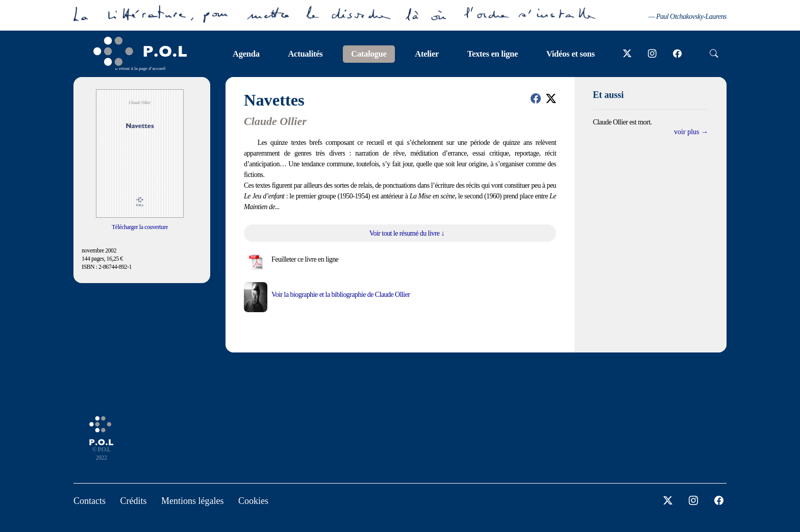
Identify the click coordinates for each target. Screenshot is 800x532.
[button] (536, 98)
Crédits (134, 501)
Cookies (253, 501)
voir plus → (691, 132)
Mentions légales (192, 501)
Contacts (90, 501)
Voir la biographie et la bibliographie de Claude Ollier (341, 295)
